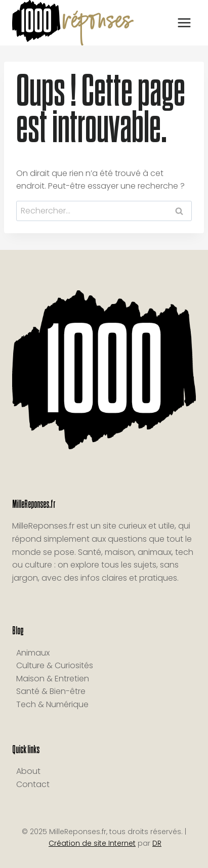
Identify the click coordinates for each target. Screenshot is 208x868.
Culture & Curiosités (55, 665)
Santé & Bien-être (51, 691)
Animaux (33, 653)
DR (157, 843)
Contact (33, 784)
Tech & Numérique (52, 704)
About (28, 771)
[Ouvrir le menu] (184, 23)
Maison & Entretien (53, 679)
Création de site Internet (92, 843)
